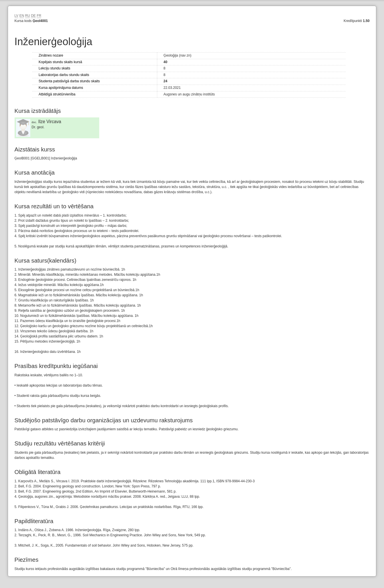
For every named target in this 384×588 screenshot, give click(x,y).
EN (22, 16)
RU (28, 16)
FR (39, 16)
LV (17, 16)
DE (33, 16)
